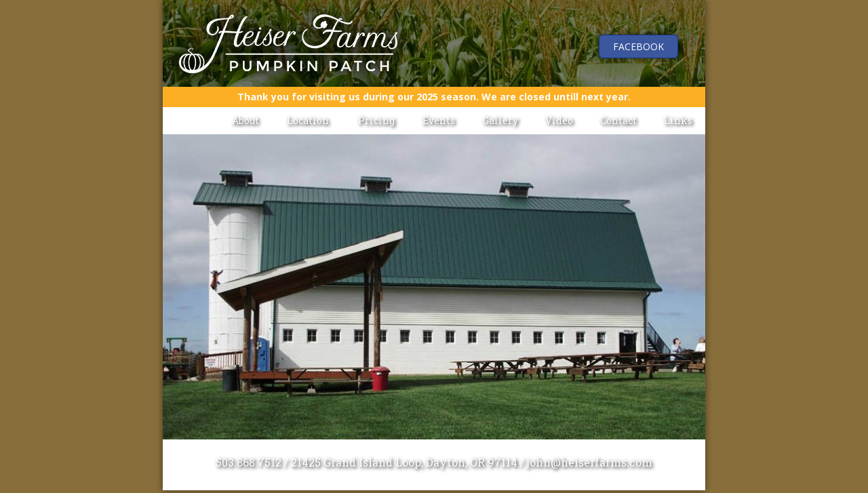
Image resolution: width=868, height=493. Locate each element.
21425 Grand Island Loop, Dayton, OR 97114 (404, 462)
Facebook (638, 46)
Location (308, 120)
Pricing (376, 120)
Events (439, 120)
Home (191, 120)
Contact (618, 120)
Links (678, 120)
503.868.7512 (249, 462)
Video (559, 120)
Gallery (500, 120)
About (245, 120)
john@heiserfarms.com (590, 462)
